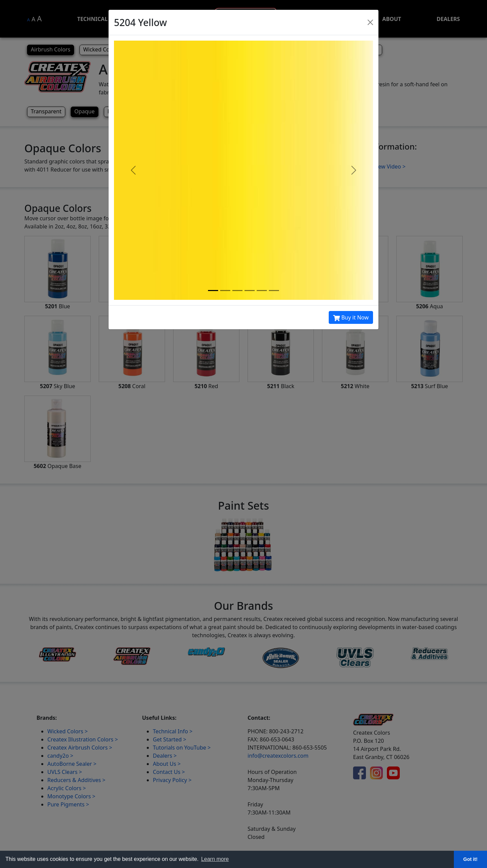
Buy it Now (351, 318)
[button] (133, 170)
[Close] (370, 22)
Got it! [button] (470, 859)
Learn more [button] (215, 859)
